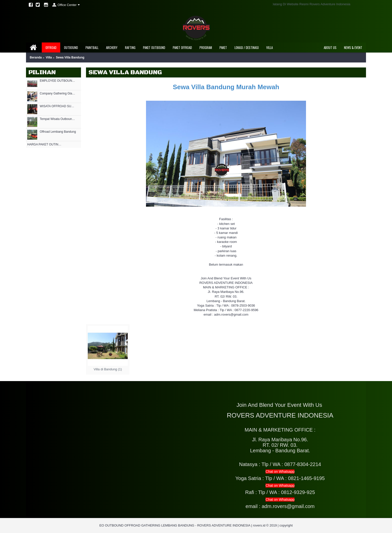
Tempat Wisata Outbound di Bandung (58, 119)
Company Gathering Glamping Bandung (58, 94)
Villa (49, 57)
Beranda (36, 57)
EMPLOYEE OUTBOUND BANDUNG (58, 81)
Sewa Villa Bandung (70, 57)
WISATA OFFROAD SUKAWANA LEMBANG (58, 106)
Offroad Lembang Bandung (58, 132)
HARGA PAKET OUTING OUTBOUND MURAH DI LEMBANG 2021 (45, 145)
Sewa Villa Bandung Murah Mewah (226, 87)
